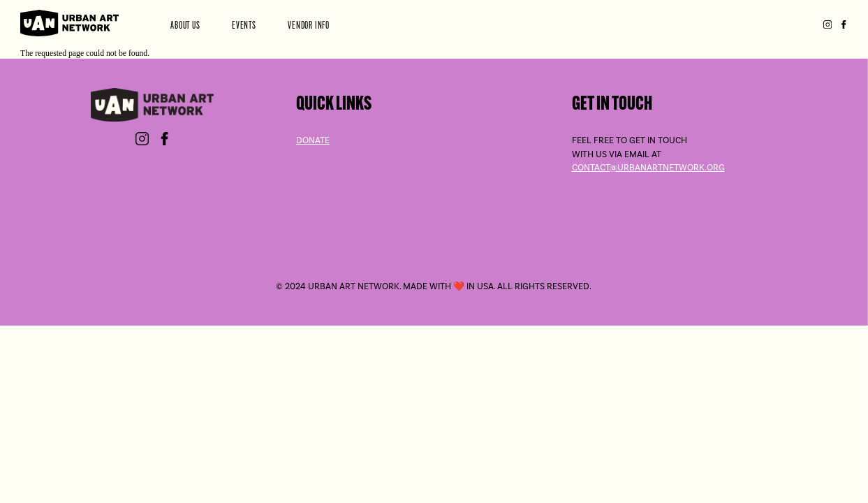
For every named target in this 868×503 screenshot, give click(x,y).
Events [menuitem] (247, 25)
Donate (313, 140)
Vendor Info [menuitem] (311, 25)
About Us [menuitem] (189, 25)
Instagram (827, 25)
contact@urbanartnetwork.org (648, 167)
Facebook (843, 25)
